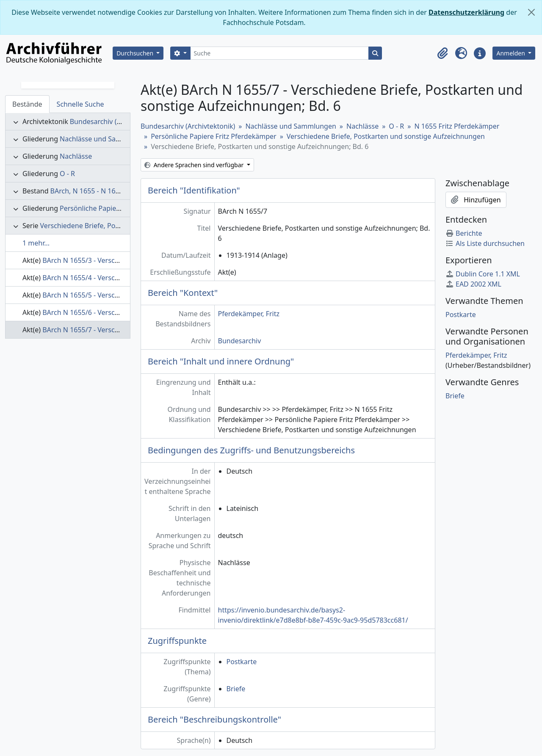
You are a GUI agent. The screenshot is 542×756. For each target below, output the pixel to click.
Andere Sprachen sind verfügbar (195, 165)
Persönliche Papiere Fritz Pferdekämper (122, 208)
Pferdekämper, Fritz (249, 314)
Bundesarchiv (240, 341)
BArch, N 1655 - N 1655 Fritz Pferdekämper (118, 191)
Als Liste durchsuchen (485, 243)
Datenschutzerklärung (466, 12)
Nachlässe (76, 156)
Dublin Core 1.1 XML (483, 274)
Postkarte (242, 662)
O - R (67, 174)
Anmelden (511, 53)
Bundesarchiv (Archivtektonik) (117, 121)
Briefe (236, 689)
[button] (442, 53)
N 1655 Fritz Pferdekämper (457, 126)
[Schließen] (531, 12)
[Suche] (280, 53)
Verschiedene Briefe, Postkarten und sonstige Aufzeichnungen (386, 136)
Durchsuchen (136, 53)
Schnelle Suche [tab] (80, 104)
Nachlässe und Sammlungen (105, 139)
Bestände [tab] (27, 104)
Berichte (464, 233)
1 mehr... (36, 243)
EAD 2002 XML (473, 284)
